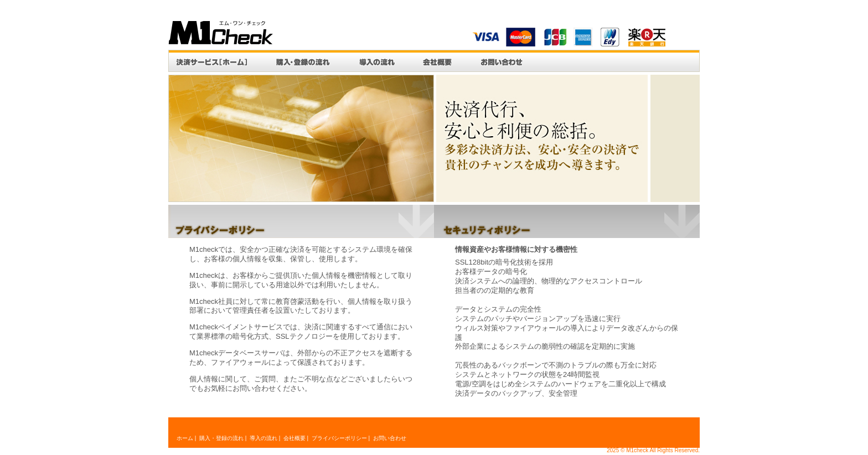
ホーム (185, 438)
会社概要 (437, 61)
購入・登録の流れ (303, 61)
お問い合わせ (502, 61)
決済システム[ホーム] (215, 61)
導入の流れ (376, 61)
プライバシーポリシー (339, 438)
